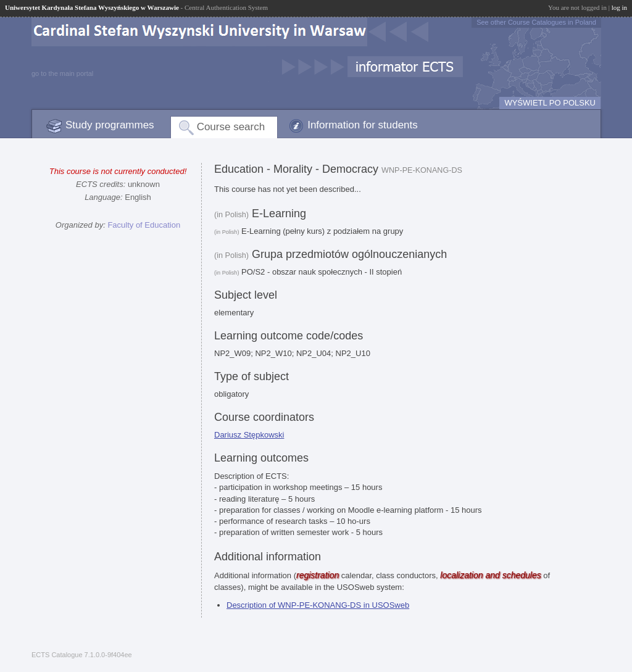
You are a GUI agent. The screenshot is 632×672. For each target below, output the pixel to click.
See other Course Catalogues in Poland (536, 22)
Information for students (363, 125)
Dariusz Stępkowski (249, 435)
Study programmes (110, 125)
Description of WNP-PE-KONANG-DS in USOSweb (318, 605)
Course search (231, 127)
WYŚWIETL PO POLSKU (550, 103)
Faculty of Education (144, 225)
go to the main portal (62, 73)
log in (619, 7)
